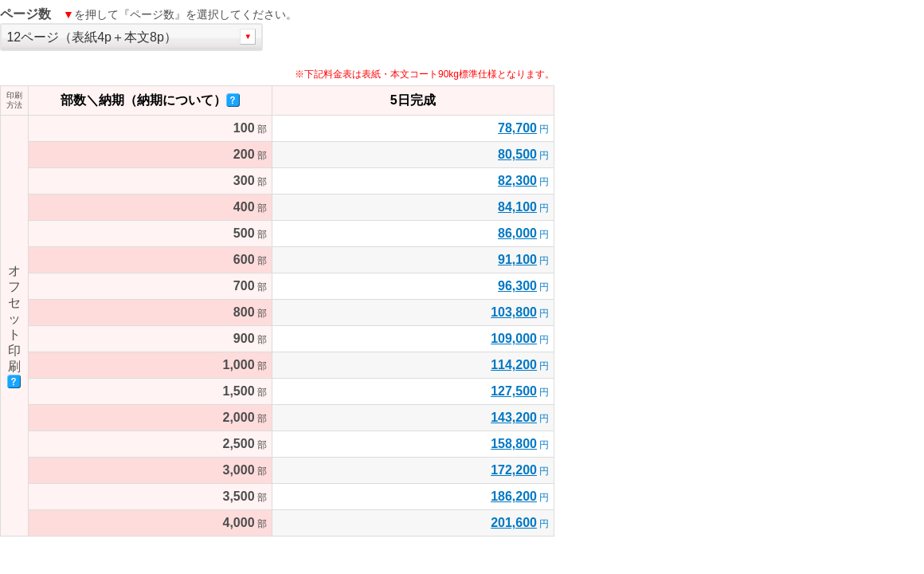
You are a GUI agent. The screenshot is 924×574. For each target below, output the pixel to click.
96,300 (517, 286)
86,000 (517, 233)
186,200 (514, 496)
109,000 (514, 338)
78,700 (517, 128)
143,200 (514, 417)
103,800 (514, 312)
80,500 (517, 154)
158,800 (514, 444)
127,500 (514, 391)
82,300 (517, 181)
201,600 (514, 523)
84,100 (517, 207)
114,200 (514, 365)
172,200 (514, 470)
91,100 (517, 259)
